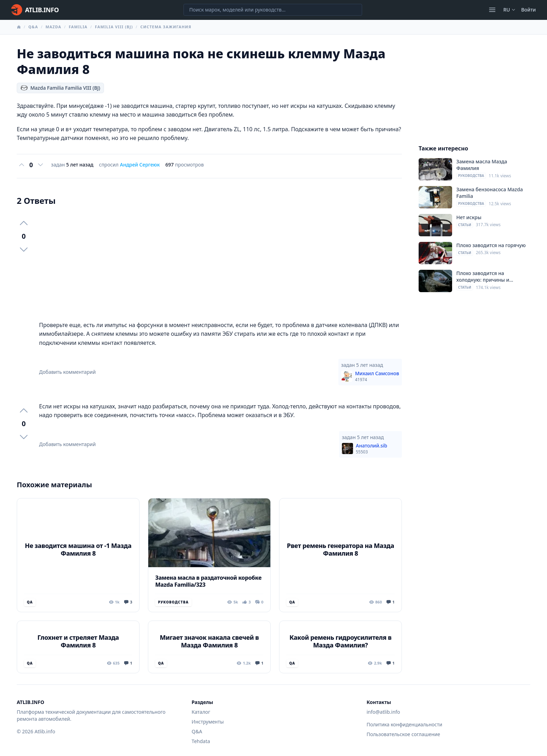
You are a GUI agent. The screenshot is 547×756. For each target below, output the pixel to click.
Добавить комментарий (68, 372)
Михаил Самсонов (377, 376)
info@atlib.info (383, 712)
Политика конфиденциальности (404, 724)
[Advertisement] (220, 264)
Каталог (201, 712)
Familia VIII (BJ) (114, 27)
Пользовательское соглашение (403, 734)
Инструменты (208, 722)
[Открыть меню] (492, 10)
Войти (529, 10)
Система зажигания (166, 27)
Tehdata (201, 741)
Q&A (33, 27)
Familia (78, 27)
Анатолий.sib (372, 449)
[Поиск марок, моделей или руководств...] (273, 10)
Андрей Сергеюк (140, 165)
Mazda (53, 27)
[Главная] (35, 10)
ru (509, 10)
